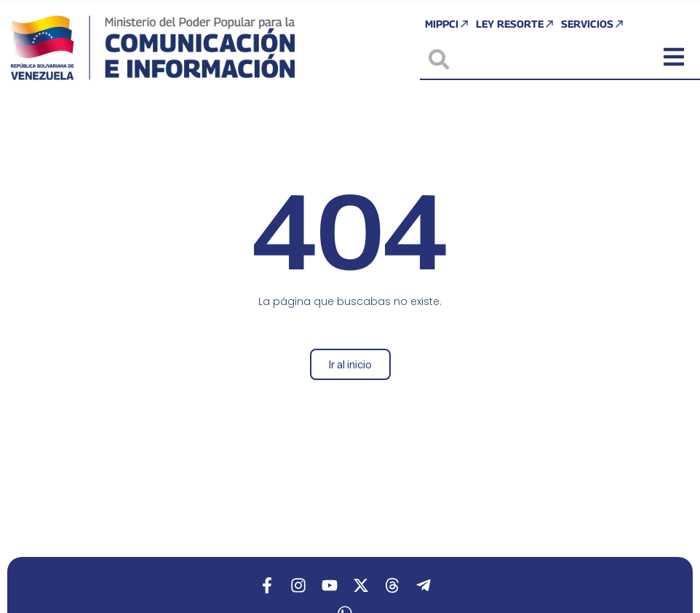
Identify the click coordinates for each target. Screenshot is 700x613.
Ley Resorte (516, 24)
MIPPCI (448, 24)
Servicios (593, 24)
